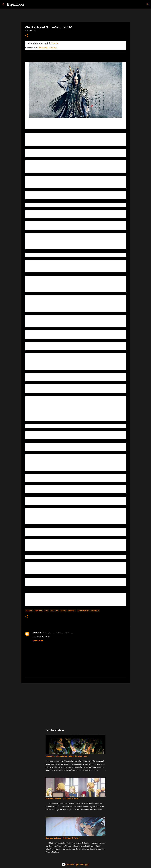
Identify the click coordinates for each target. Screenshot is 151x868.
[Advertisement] (75, 704)
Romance (95, 610)
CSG (47, 610)
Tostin (55, 43)
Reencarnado (83, 610)
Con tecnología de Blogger (75, 865)
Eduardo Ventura (48, 47)
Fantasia (54, 610)
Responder (38, 640)
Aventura (38, 610)
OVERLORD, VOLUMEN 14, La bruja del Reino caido (67, 756)
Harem (63, 610)
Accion (29, 610)
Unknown (37, 633)
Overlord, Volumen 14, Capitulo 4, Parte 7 (63, 838)
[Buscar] (27, 4)
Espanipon (15, 4)
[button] (27, 36)
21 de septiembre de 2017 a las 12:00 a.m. (57, 633)
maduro (72, 610)
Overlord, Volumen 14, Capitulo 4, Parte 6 (63, 799)
